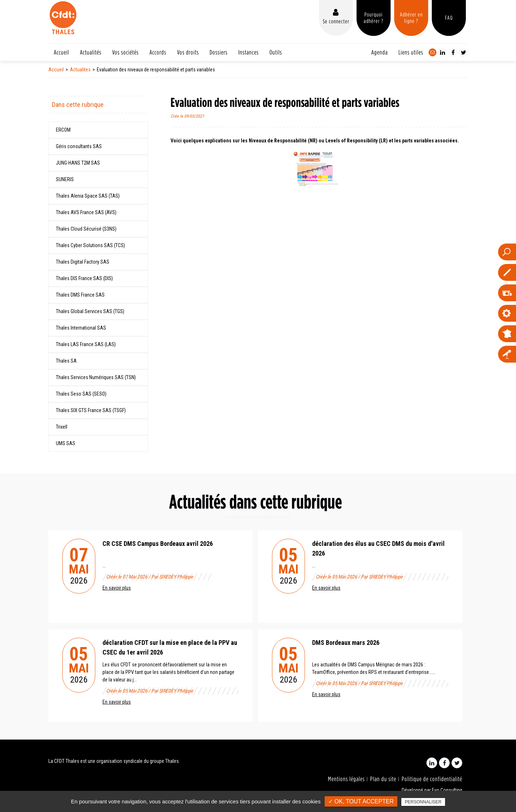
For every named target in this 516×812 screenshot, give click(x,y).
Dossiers (219, 52)
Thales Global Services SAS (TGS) (90, 311)
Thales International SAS (81, 328)
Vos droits (188, 52)
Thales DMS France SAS (80, 295)
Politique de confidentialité (432, 779)
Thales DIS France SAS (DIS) (84, 278)
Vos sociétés (125, 52)
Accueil (61, 52)
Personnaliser (423, 802)
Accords (158, 52)
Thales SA (66, 361)
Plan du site (383, 779)
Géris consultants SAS (79, 146)
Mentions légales (346, 779)
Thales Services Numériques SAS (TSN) (96, 377)
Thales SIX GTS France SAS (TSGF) (91, 410)
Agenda (379, 52)
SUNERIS (65, 179)
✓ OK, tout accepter (361, 801)
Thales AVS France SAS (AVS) (86, 212)
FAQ (449, 18)
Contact (433, 52)
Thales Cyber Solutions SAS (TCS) (90, 245)
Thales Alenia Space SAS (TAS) (88, 196)
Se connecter (336, 21)
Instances (249, 52)
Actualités (91, 52)
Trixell (62, 427)
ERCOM (63, 130)
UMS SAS (66, 443)
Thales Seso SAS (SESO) (81, 394)
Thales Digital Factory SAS (83, 262)
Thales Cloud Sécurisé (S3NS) (86, 229)
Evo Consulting (447, 790)
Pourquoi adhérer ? (374, 18)
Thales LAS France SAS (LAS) (86, 344)
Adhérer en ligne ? (411, 18)
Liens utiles (411, 52)
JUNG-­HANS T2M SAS (78, 163)
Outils (276, 52)
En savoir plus (117, 588)
